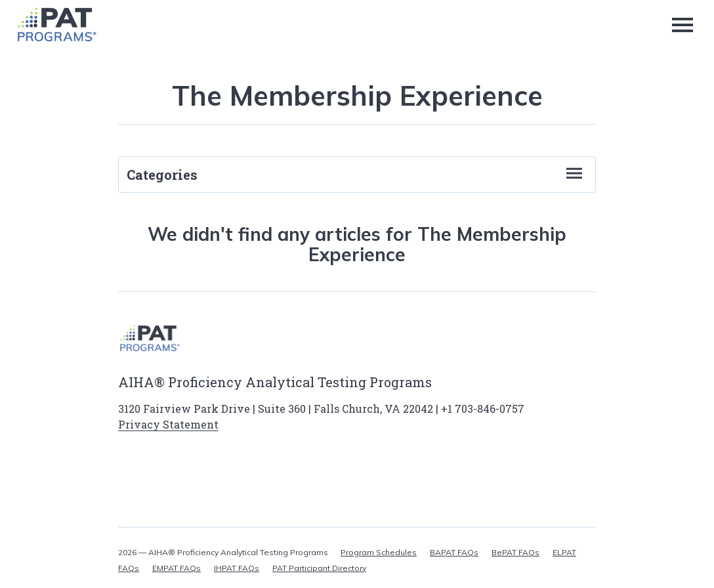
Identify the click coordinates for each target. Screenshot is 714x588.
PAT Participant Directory (319, 568)
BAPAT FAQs (454, 552)
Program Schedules (379, 552)
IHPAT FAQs (237, 568)
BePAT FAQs (515, 552)
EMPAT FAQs (177, 568)
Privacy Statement (168, 424)
